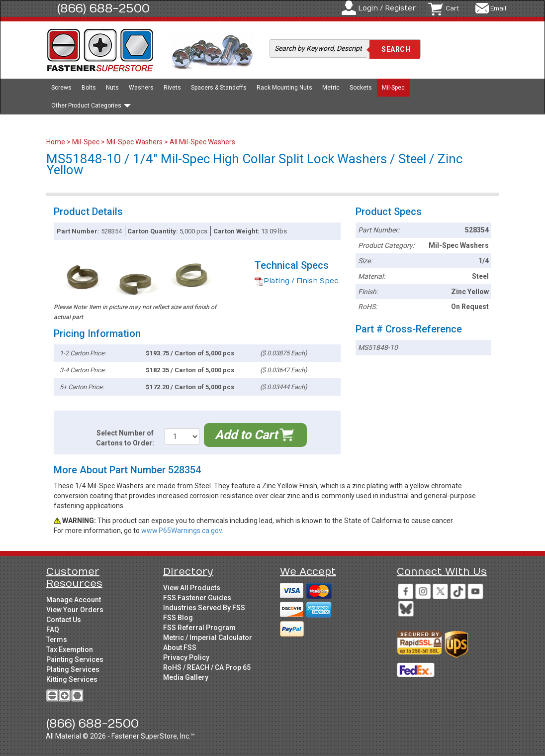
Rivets (172, 88)
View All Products (192, 588)
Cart (452, 8)
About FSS (180, 648)
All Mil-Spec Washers (202, 142)
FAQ (53, 630)
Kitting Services (72, 679)
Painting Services (75, 659)
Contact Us (64, 620)
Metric (331, 88)
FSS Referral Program (199, 628)
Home (56, 142)
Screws (61, 88)
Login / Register (387, 8)
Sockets (361, 88)
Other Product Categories (91, 106)
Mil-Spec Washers (135, 142)
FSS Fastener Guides (197, 598)
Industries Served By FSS (204, 608)
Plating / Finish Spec (297, 281)
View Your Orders (75, 610)
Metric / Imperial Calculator (208, 638)
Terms (57, 640)
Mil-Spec (393, 88)
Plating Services (73, 669)
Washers (141, 88)
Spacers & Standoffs (219, 88)
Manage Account (74, 600)
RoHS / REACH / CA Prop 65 (207, 667)
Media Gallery (186, 677)
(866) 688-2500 (103, 8)
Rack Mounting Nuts (284, 88)
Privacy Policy (186, 657)
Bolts (89, 88)
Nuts (112, 88)
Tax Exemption (70, 649)
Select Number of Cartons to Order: (125, 438)
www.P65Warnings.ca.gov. (182, 531)
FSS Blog (178, 618)
